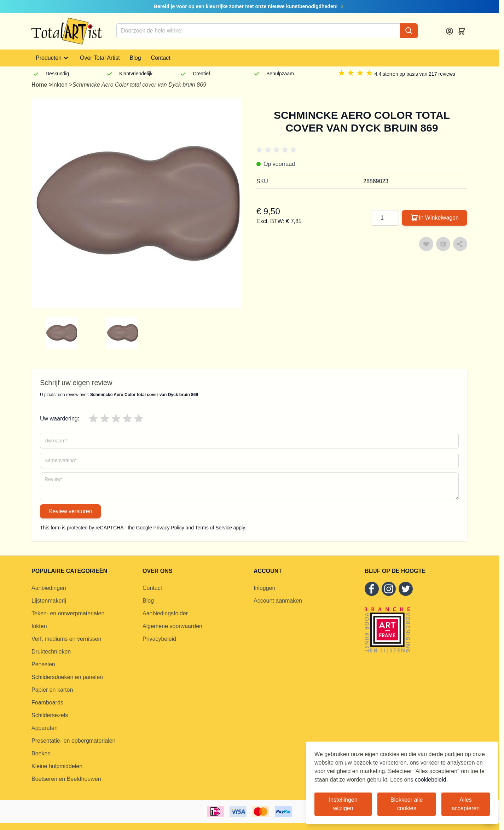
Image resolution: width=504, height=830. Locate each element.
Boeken (41, 753)
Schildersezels (50, 715)
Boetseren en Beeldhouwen (66, 779)
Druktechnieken (51, 652)
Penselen (43, 664)
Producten (53, 58)
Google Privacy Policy (160, 528)
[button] (278, 150)
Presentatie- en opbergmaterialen (73, 741)
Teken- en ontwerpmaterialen (68, 613)
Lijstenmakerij (49, 601)
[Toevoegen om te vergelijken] (443, 244)
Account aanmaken (278, 601)
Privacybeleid (159, 639)
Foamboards (47, 703)
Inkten (60, 85)
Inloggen (264, 588)
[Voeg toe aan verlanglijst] (426, 244)
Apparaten (45, 728)
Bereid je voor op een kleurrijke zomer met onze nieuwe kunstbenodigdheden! (249, 6)
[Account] (450, 31)
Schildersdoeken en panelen (67, 677)
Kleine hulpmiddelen (57, 766)
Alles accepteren (466, 804)
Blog (135, 58)
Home (40, 85)
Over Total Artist (100, 58)
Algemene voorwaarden (172, 626)
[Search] (409, 31)
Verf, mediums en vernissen (66, 639)
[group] (76, 333)
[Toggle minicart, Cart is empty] (462, 31)
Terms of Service (214, 528)
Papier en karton (52, 690)
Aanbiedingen (49, 588)
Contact (161, 58)
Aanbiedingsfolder (165, 613)
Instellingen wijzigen (343, 804)
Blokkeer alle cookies (407, 804)
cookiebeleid (431, 780)
